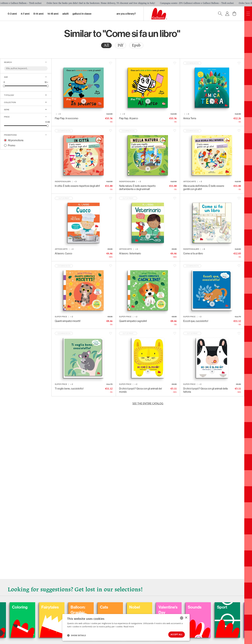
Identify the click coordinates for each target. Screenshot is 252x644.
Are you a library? (126, 14)
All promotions (16, 140)
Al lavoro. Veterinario (130, 253)
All (106, 45)
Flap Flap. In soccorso (67, 118)
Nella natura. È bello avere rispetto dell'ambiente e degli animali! (137, 187)
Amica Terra (190, 118)
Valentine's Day (211, 606)
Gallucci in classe (82, 14)
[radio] (106, 45)
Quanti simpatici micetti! (68, 321)
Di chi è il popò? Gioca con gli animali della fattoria (205, 390)
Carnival (16, 603)
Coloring (48, 603)
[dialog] (126, 627)
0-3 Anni (12, 14)
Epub (136, 45)
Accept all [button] (174, 634)
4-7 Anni (25, 14)
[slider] (4, 86)
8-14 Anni (38, 14)
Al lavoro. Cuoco (63, 253)
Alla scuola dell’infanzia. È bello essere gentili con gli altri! (204, 187)
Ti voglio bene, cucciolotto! (69, 389)
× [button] (186, 616)
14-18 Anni (53, 14)
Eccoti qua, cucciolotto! (196, 321)
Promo (12, 145)
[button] (77, 635)
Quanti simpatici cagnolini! (133, 321)
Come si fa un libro (193, 253)
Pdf (120, 45)
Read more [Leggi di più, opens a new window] (129, 625)
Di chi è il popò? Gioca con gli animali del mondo (140, 390)
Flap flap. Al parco (129, 118)
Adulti (65, 14)
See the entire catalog (148, 403)
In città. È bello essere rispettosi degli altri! (77, 186)
